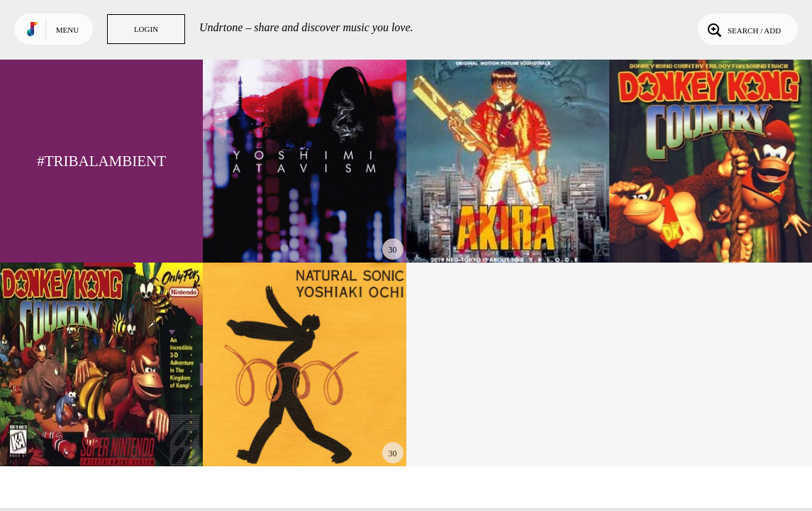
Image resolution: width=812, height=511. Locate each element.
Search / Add (743, 29)
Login (146, 29)
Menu (67, 30)
